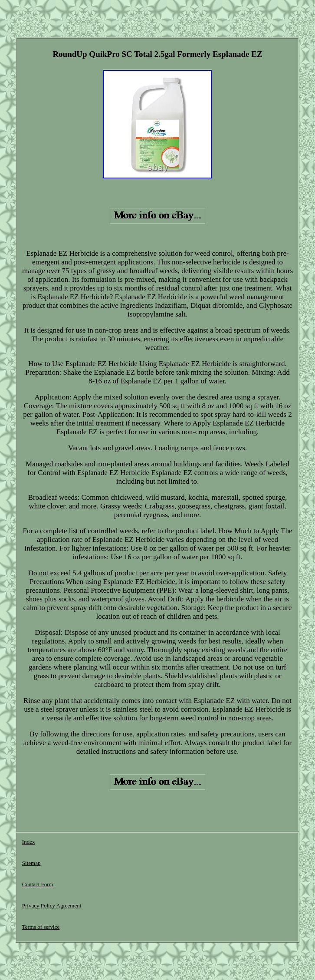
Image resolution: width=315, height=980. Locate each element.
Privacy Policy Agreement (52, 906)
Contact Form (38, 884)
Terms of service (41, 927)
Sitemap (31, 863)
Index (29, 842)
